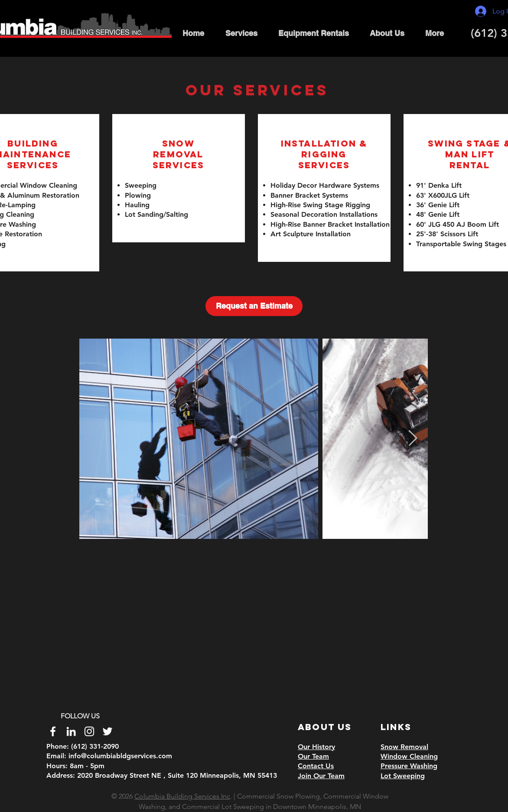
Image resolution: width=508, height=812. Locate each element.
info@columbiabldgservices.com (120, 756)
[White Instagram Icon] (89, 731)
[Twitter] (107, 731)
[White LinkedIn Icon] (71, 731)
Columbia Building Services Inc (182, 796)
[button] (241, 33)
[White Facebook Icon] (53, 731)
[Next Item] (413, 439)
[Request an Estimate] (254, 306)
